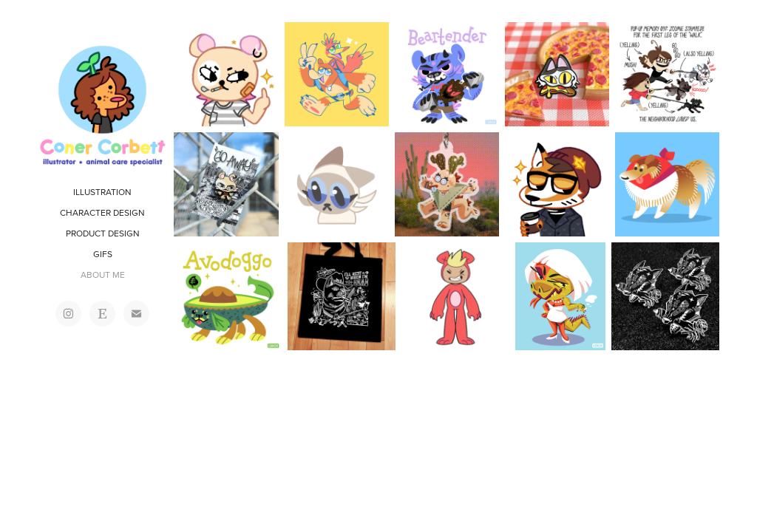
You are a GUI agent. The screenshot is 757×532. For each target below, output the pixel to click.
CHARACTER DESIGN (102, 212)
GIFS (103, 254)
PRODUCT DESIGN (103, 233)
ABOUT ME (103, 274)
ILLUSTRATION (102, 192)
